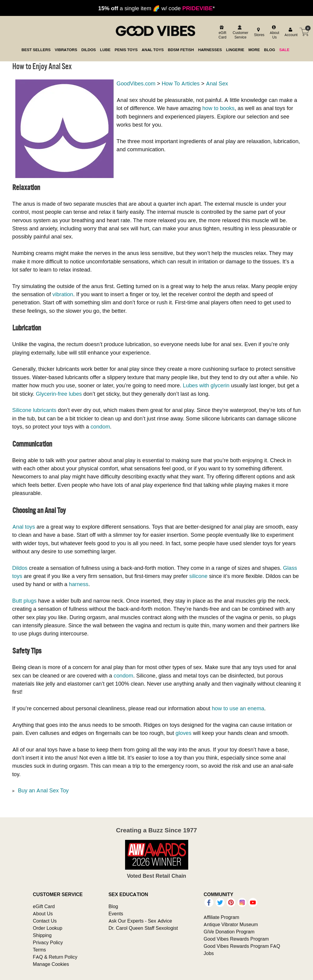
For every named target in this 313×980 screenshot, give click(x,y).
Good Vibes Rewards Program (236, 939)
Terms (39, 950)
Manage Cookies (51, 964)
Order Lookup (48, 928)
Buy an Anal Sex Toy (43, 790)
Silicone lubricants (34, 410)
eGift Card (44, 906)
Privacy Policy (48, 942)
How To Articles (181, 83)
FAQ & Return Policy (55, 957)
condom (100, 427)
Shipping (42, 935)
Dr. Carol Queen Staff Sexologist (143, 928)
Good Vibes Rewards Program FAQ (242, 946)
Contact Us (45, 921)
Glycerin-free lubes (59, 394)
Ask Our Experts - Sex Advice (140, 921)
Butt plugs (25, 601)
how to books (218, 108)
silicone (198, 576)
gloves (184, 733)
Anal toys (24, 527)
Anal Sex (217, 83)
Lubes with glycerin (206, 385)
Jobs (209, 953)
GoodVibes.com (136, 83)
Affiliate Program (221, 917)
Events (116, 914)
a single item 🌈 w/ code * (157, 8)
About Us (43, 914)
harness (79, 584)
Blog (113, 906)
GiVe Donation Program (229, 932)
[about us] (274, 32)
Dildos (20, 568)
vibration (63, 294)
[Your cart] (304, 32)
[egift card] (222, 32)
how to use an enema (238, 708)
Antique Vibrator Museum (231, 924)
